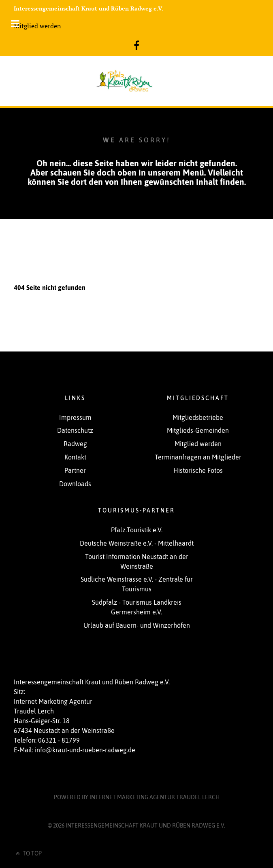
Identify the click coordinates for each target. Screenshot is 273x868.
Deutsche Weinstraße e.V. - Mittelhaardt (137, 543)
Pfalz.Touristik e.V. (137, 530)
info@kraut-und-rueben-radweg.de (85, 750)
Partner (75, 470)
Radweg (75, 444)
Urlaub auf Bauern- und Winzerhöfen (137, 625)
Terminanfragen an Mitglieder (198, 457)
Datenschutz (75, 430)
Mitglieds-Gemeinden (198, 430)
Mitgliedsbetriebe (198, 417)
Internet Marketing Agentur (155, 797)
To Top (28, 853)
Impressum (75, 417)
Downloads (75, 484)
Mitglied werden (37, 26)
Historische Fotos (198, 470)
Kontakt (75, 457)
